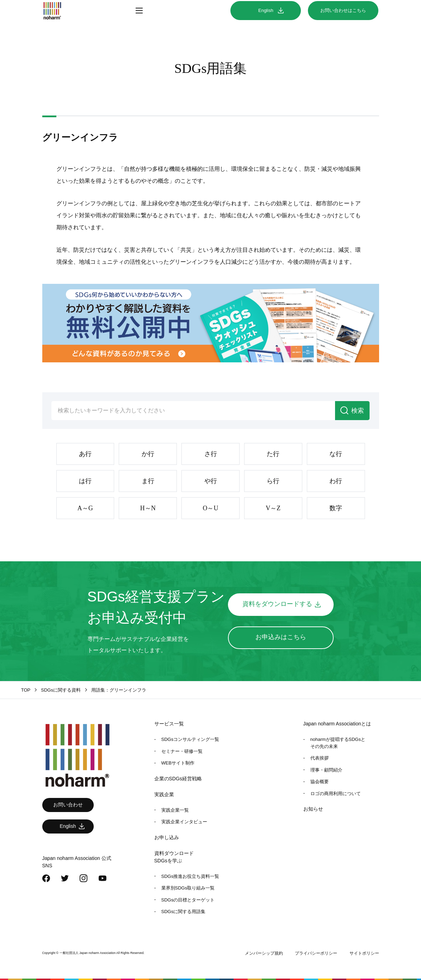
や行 (211, 481)
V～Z (273, 508)
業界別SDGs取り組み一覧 (188, 888)
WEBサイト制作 (178, 763)
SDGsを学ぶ (168, 861)
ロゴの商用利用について (336, 794)
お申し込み (167, 837)
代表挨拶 (320, 758)
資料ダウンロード (174, 853)
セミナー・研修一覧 (182, 751)
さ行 (211, 454)
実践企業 (164, 794)
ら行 (273, 481)
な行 (336, 454)
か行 (148, 454)
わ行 (336, 481)
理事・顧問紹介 (326, 770)
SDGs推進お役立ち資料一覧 (190, 876)
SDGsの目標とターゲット (188, 900)
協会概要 (320, 782)
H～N (148, 508)
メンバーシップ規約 (264, 953)
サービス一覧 (169, 724)
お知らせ (313, 809)
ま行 (148, 481)
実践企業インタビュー (184, 822)
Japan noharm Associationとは (337, 724)
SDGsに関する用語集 (184, 912)
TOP (26, 690)
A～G (85, 508)
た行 (273, 454)
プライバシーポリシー (316, 953)
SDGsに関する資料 (61, 690)
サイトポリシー (364, 953)
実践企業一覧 (175, 810)
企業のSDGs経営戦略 (178, 779)
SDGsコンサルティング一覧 (190, 739)
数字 (336, 508)
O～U (211, 508)
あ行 (85, 454)
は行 (85, 481)
